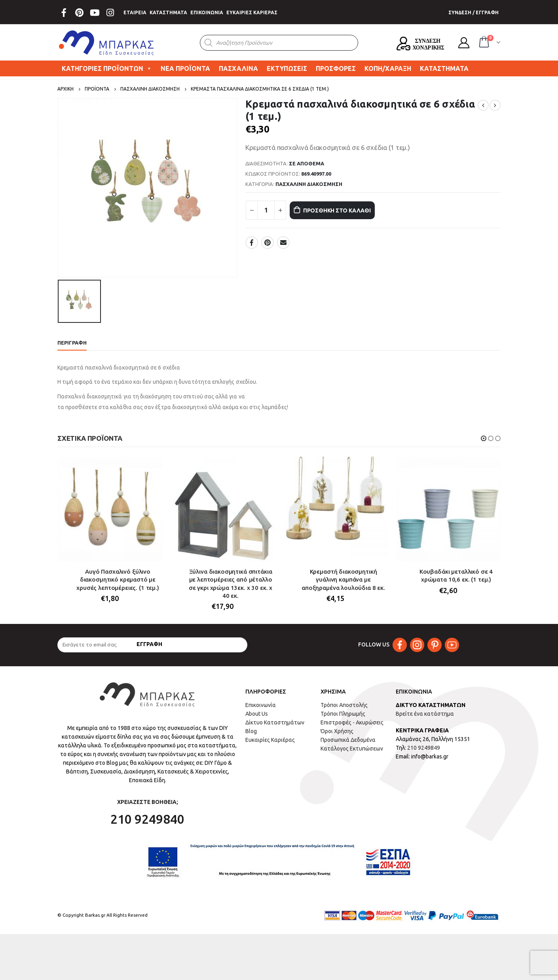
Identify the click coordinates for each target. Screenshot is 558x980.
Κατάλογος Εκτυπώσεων (352, 753)
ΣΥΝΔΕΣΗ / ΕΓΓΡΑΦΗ (474, 12)
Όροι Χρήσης (337, 735)
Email (283, 243)
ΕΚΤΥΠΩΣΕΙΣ (287, 68)
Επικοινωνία (261, 709)
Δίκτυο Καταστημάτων (275, 727)
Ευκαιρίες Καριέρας (270, 744)
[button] (484, 438)
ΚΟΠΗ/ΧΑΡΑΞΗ (388, 68)
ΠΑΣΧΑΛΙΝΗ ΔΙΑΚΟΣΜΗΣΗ (309, 184)
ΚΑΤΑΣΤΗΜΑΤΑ (168, 12)
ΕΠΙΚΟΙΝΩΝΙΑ (207, 12)
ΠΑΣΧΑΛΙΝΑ (238, 68)
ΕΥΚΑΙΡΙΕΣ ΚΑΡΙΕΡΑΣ (252, 12)
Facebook (252, 243)
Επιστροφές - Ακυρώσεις (352, 727)
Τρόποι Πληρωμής (343, 718)
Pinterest (268, 243)
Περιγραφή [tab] (72, 343)
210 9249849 (424, 752)
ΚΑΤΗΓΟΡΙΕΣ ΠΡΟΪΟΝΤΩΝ (107, 68)
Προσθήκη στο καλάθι (347, 210)
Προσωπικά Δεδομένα (348, 744)
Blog (251, 735)
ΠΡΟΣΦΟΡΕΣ (336, 68)
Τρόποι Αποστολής (344, 709)
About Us (257, 718)
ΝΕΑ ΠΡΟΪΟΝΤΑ (185, 68)
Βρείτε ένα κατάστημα (425, 718)
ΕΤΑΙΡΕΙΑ (135, 12)
